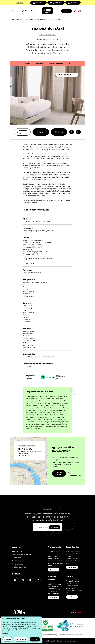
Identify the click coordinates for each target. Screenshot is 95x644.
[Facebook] (15, 580)
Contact (27, 64)
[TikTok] (38, 580)
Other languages (18, 564)
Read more (53, 570)
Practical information (56, 64)
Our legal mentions (19, 567)
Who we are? (17, 552)
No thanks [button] (7, 639)
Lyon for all (17, 19)
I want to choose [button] (21, 639)
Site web (59, 132)
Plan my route (58, 473)
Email (41, 132)
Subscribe (55, 527)
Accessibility (17, 558)
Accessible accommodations (36, 19)
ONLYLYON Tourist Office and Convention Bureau (44, 641)
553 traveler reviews (60, 377)
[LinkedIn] (30, 580)
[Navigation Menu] (16, 11)
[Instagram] (23, 580)
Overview (40, 64)
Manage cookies (70, 641)
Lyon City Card (56, 3)
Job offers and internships (22, 555)
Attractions (73, 3)
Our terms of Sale (19, 561)
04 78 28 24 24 (22, 132)
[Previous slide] (66, 63)
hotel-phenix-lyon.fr (24, 455)
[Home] (48, 11)
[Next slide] (69, 63)
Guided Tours (38, 3)
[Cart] (75, 11)
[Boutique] (66, 11)
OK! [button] (35, 639)
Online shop (20, 3)
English (77, 612)
